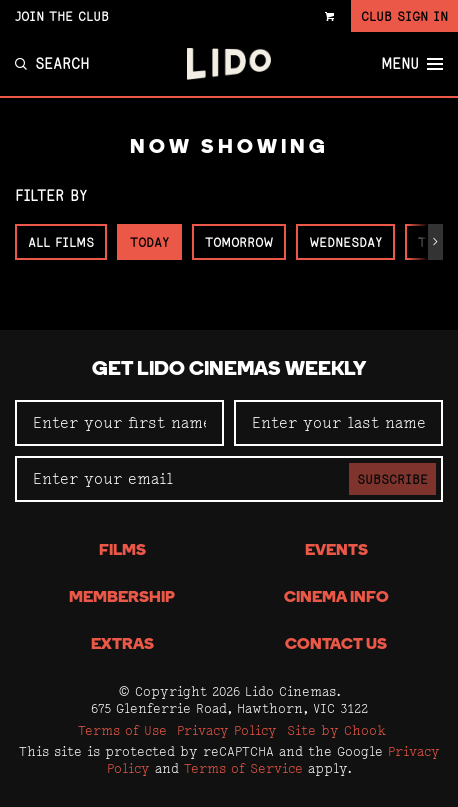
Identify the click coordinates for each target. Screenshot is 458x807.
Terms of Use (122, 730)
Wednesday (345, 242)
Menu (412, 64)
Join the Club (62, 16)
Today (149, 242)
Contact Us (336, 645)
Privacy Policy (227, 730)
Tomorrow (239, 242)
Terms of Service (243, 768)
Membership (122, 598)
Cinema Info (336, 598)
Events (336, 551)
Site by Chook (336, 730)
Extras (122, 645)
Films (122, 551)
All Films (61, 242)
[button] (435, 242)
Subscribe (392, 479)
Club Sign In (404, 16)
